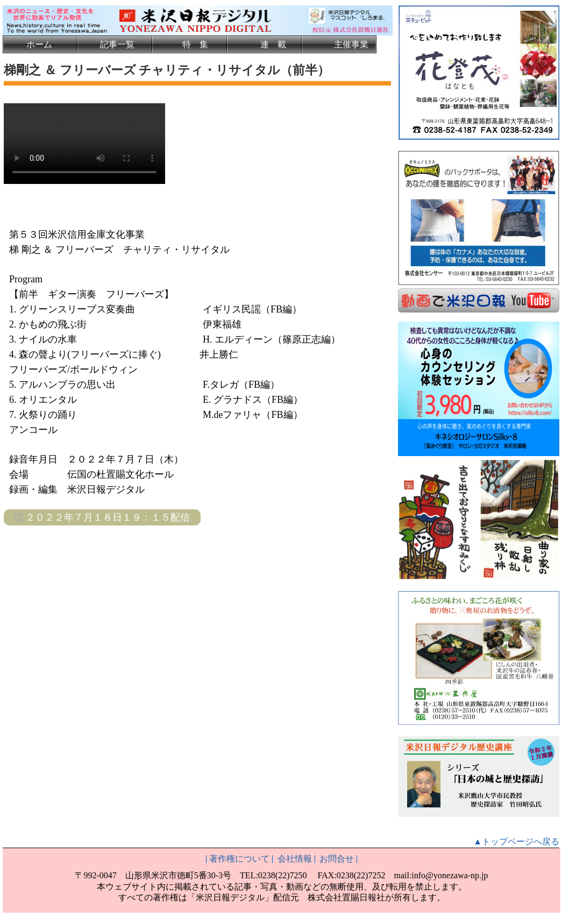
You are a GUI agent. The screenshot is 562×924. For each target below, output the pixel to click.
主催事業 (351, 44)
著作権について (239, 858)
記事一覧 (117, 44)
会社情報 (295, 858)
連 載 (273, 44)
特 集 (195, 44)
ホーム (39, 44)
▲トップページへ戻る (516, 840)
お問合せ (337, 858)
